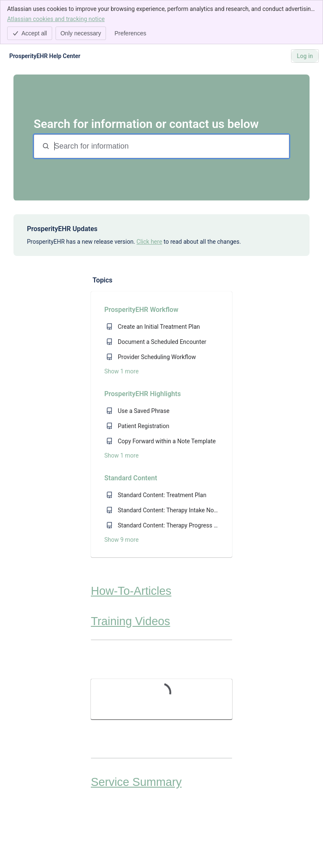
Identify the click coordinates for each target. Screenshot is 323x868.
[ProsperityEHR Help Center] (45, 56)
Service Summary (136, 782)
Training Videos (131, 621)
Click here (150, 242)
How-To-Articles (131, 591)
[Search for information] (171, 146)
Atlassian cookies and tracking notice (56, 19)
